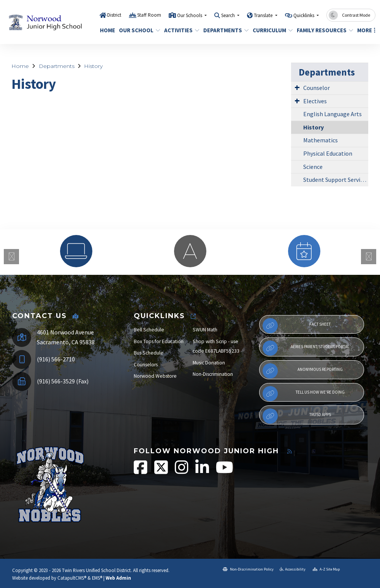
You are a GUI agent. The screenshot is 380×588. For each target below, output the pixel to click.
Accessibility (293, 569)
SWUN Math (205, 330)
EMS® (97, 578)
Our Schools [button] (190, 15)
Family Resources (322, 30)
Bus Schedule (149, 353)
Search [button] (229, 15)
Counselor (317, 88)
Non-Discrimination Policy (248, 569)
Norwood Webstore (155, 376)
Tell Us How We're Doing (304, 394)
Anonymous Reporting (303, 371)
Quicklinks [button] (304, 15)
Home (107, 30)
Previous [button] (11, 257)
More (365, 30)
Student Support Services (336, 180)
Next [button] (369, 257)
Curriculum (271, 30)
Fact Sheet (297, 326)
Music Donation (209, 363)
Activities (180, 30)
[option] (76, 251)
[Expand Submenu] (297, 87)
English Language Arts (332, 114)
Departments (224, 30)
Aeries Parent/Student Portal (306, 348)
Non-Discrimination (213, 374)
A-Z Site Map (326, 569)
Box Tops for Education (159, 341)
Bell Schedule (149, 330)
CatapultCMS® (72, 578)
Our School (137, 30)
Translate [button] (264, 15)
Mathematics (321, 140)
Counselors (146, 365)
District (114, 15)
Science (313, 167)
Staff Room (149, 15)
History (93, 66)
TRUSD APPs (297, 416)
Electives (315, 101)
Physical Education (328, 153)
